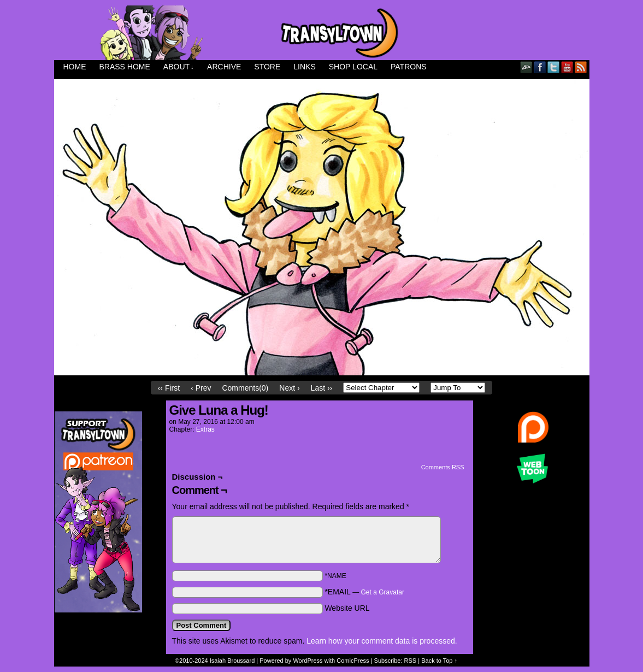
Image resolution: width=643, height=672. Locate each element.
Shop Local (353, 67)
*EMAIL (364, 592)
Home (75, 67)
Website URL (347, 608)
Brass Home (125, 67)
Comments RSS (443, 467)
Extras (205, 429)
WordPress (308, 661)
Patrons (409, 67)
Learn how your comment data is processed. (382, 641)
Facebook (540, 67)
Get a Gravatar (383, 592)
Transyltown (322, 33)
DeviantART (526, 67)
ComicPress (353, 661)
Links (304, 67)
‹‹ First (169, 388)
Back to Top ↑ (439, 661)
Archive (224, 67)
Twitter (554, 67)
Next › (289, 388)
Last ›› (322, 388)
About (179, 67)
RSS (581, 67)
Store (267, 67)
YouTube (567, 67)
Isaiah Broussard (232, 661)
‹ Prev (201, 388)
